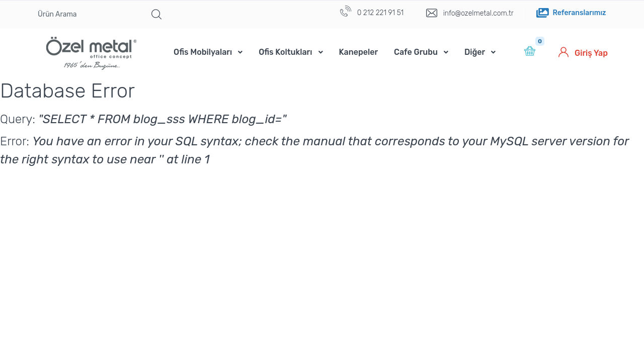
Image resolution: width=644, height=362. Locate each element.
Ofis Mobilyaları (203, 52)
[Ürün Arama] (87, 15)
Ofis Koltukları (285, 52)
